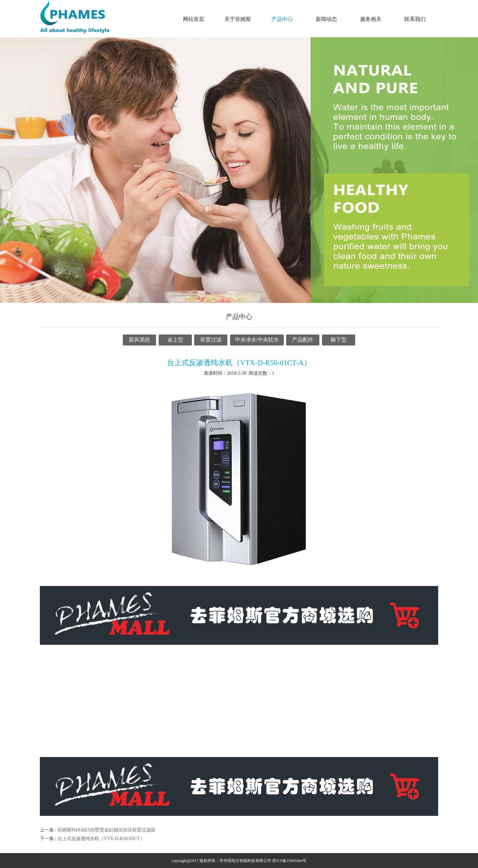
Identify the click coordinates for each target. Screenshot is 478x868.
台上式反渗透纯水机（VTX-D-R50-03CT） (101, 839)
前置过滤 (211, 340)
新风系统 (139, 340)
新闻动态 (326, 19)
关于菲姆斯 (238, 19)
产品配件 (303, 340)
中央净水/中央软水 (257, 340)
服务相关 (371, 19)
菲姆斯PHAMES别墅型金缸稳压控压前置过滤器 (106, 830)
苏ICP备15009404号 (289, 861)
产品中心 (282, 19)
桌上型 (175, 340)
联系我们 (415, 19)
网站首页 (194, 19)
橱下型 (339, 340)
